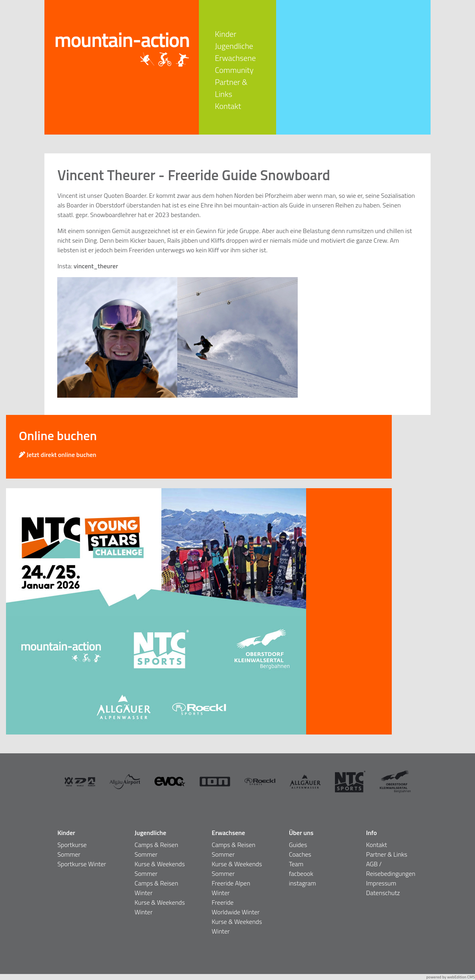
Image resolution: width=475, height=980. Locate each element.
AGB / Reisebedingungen (391, 869)
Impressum (381, 883)
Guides (298, 845)
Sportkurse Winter (82, 864)
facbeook (301, 873)
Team (296, 864)
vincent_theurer (96, 266)
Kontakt (228, 106)
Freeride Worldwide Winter (236, 907)
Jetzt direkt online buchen (58, 455)
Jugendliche (234, 46)
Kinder (225, 34)
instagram (303, 883)
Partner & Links (231, 88)
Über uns (301, 833)
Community (234, 70)
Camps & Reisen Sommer (156, 849)
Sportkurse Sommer (72, 849)
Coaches (300, 854)
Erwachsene (235, 58)
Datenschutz (383, 893)
